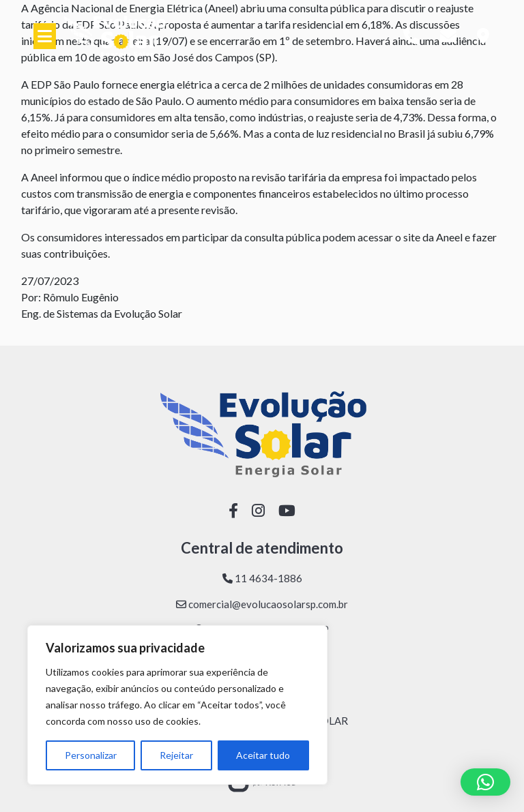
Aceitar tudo (263, 755)
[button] (485, 782)
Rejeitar (176, 755)
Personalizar (91, 755)
